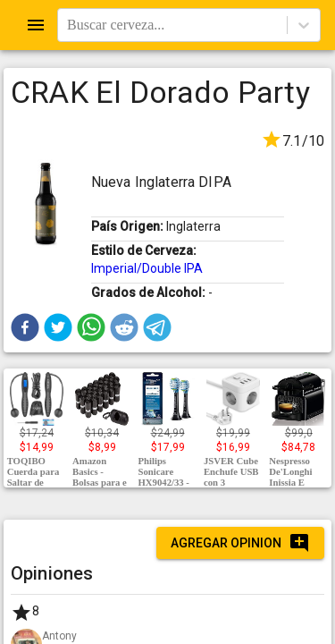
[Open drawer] (36, 25)
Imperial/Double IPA (147, 268)
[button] (25, 327)
